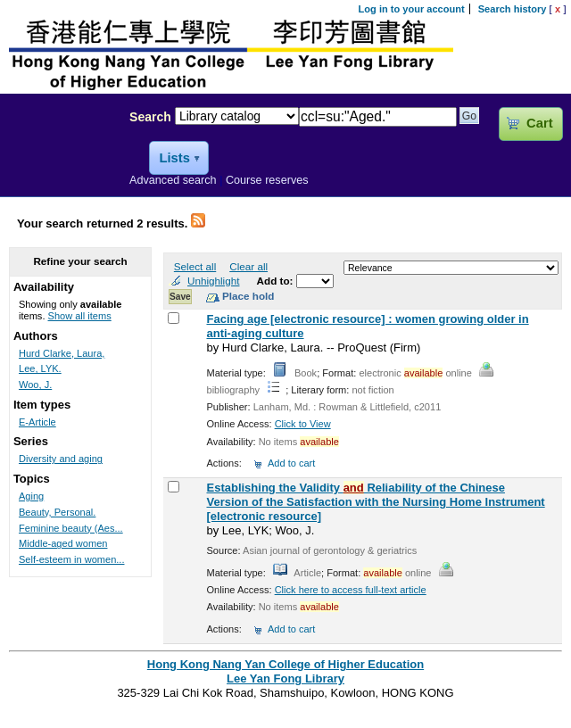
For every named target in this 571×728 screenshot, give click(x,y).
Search (150, 117)
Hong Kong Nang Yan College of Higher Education (285, 664)
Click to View (303, 424)
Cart (539, 123)
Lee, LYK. (40, 368)
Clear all (248, 266)
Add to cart (291, 463)
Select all (195, 266)
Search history (513, 9)
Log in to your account (412, 9)
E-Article (37, 422)
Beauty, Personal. (57, 512)
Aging (31, 496)
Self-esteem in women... (72, 559)
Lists (174, 158)
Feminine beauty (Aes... (71, 528)
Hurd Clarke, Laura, (62, 353)
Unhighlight (213, 281)
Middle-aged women (63, 543)
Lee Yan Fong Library (60, 155)
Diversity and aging (61, 459)
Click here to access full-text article (351, 590)
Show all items (80, 316)
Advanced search (173, 180)
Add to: (277, 281)
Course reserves (267, 180)
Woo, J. (35, 385)
